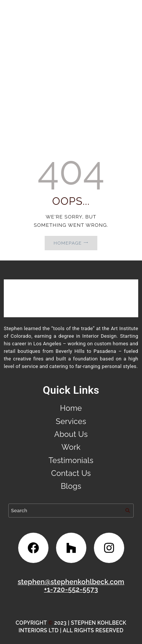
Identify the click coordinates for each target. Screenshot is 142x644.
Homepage (68, 243)
